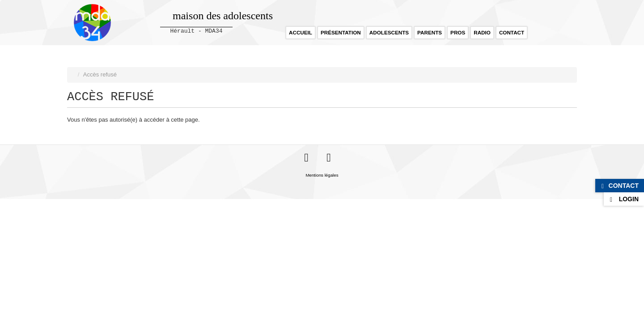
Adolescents (389, 32)
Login (629, 199)
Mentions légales (322, 175)
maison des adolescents (223, 16)
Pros (458, 32)
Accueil (301, 32)
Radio (482, 32)
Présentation (341, 32)
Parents (430, 32)
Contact (512, 32)
